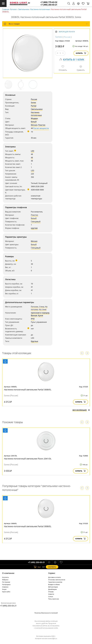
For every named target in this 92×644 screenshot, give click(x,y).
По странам (6, 582)
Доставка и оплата (54, 577)
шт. (37, 567)
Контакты (5, 577)
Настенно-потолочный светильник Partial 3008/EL (28, 390)
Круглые (34, 341)
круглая (34, 228)
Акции (4, 589)
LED (33, 151)
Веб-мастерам (53, 587)
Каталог (14, 9)
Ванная (34, 315)
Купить (81, 53)
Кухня (40, 315)
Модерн (34, 118)
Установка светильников (57, 580)
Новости (51, 594)
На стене (43, 309)
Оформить (52, 567)
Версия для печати (67, 32)
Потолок (35, 307)
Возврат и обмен (54, 584)
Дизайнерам (52, 589)
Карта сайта (6, 592)
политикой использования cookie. (46, 628)
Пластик (42, 125)
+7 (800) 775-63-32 (49, 2)
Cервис (52, 573)
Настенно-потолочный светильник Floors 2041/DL (28, 459)
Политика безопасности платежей (46, 613)
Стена (42, 307)
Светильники (24, 9)
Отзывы (51, 592)
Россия (34, 99)
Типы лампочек (54, 599)
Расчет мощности (41, 128)
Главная (6, 9)
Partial (34, 106)
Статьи (51, 596)
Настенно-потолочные (40, 9)
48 (32, 158)
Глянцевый (36, 222)
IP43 (33, 319)
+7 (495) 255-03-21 (49, 5)
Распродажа (6, 584)
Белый (34, 122)
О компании (8, 573)
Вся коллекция (81, 410)
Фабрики (5, 580)
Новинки (5, 587)
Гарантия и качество (55, 582)
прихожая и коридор (40, 313)
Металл (34, 125)
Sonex (33, 103)
